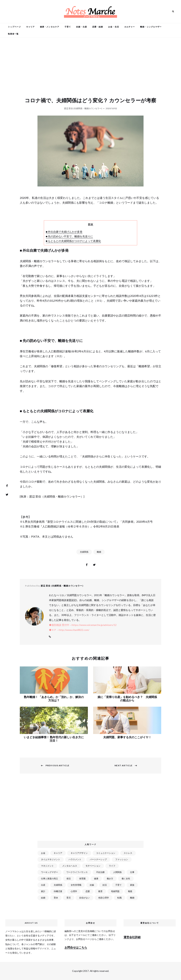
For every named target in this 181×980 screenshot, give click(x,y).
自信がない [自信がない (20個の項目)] (84, 898)
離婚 (99, 552)
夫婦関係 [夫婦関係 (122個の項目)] (58, 885)
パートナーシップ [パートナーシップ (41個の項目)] (98, 859)
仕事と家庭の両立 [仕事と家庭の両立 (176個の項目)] (49, 879)
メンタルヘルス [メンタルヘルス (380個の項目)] (70, 866)
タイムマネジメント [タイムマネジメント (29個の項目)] (51, 859)
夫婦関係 (84, 552)
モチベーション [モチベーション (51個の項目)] (93, 866)
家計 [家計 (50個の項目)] (43, 891)
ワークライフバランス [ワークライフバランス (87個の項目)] (77, 872)
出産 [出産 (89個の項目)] (43, 885)
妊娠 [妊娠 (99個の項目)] (92, 885)
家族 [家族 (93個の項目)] (132, 885)
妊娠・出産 (82, 27)
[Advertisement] (91, 809)
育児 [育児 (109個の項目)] (69, 898)
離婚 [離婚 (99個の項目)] (132, 898)
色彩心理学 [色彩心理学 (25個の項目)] (104, 898)
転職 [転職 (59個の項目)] (119, 898)
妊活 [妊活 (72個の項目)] (105, 885)
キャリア (30, 27)
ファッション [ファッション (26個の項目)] (122, 859)
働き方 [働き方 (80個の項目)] (110, 879)
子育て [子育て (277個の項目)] (118, 885)
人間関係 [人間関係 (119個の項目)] (117, 872)
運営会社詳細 (132, 937)
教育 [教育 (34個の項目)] (100, 891)
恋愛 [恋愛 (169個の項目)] (88, 891)
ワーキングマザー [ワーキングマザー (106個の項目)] (49, 872)
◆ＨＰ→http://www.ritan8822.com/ (69, 630)
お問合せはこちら (76, 947)
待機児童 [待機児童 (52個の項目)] (58, 891)
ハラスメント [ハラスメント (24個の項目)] (75, 859)
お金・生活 (114, 27)
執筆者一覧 (13, 34)
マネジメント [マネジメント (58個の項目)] (47, 866)
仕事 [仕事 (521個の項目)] (132, 872)
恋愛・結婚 (98, 27)
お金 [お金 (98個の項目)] (43, 853)
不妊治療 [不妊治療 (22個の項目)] (100, 872)
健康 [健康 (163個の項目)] (96, 879)
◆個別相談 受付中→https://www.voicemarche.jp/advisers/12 (83, 625)
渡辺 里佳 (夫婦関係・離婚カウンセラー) (83, 108)
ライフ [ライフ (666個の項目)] (112, 866)
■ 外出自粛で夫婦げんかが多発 (64, 232)
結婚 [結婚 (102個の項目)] (43, 898)
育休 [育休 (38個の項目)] (56, 898)
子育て (68, 27)
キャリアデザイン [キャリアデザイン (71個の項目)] (79, 853)
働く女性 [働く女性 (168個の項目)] (126, 879)
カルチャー (130, 27)
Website (50, 637)
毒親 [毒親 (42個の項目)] (130, 891)
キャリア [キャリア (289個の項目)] (58, 853)
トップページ (14, 27)
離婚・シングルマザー (151, 27)
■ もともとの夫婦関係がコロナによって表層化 (73, 241)
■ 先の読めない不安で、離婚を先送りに (69, 236)
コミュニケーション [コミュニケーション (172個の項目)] (106, 853)
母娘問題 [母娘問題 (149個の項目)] (115, 891)
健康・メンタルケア (50, 27)
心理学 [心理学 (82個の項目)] (74, 891)
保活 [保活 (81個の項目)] (69, 879)
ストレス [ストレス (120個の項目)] (128, 853)
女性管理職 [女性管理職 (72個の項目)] (76, 885)
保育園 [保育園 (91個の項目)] (82, 879)
